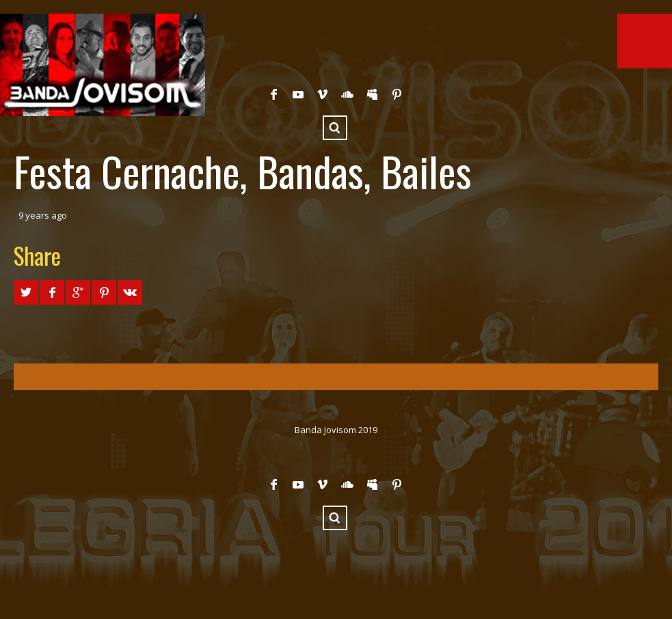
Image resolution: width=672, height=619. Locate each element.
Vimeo (323, 94)
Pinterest (397, 94)
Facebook (273, 94)
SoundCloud (347, 94)
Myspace (372, 94)
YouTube (298, 94)
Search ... (335, 128)
